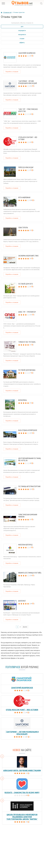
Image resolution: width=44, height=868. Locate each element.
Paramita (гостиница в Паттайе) (30, 573)
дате (22, 26)
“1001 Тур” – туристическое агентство (28, 110)
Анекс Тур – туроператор (27, 312)
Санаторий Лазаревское (27, 53)
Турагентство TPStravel (27, 342)
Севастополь (23, 228)
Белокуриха (23, 400)
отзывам (22, 39)
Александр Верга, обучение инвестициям (22, 770)
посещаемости (22, 35)
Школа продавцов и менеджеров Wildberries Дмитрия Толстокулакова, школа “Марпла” (22, 817)
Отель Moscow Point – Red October (28, 138)
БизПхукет (22, 601)
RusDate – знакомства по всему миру (22, 793)
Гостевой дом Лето (26, 284)
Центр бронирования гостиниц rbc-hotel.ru (30, 459)
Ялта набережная (24, 197)
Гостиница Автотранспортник (29, 486)
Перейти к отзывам (12, 72)
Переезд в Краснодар (26, 167)
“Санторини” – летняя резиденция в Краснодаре (28, 82)
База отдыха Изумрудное (28, 430)
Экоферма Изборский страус (29, 256)
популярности (22, 30)
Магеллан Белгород (25, 545)
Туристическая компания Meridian (28, 516)
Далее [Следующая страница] (25, 627)
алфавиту (22, 43)
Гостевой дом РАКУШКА (27, 370)
